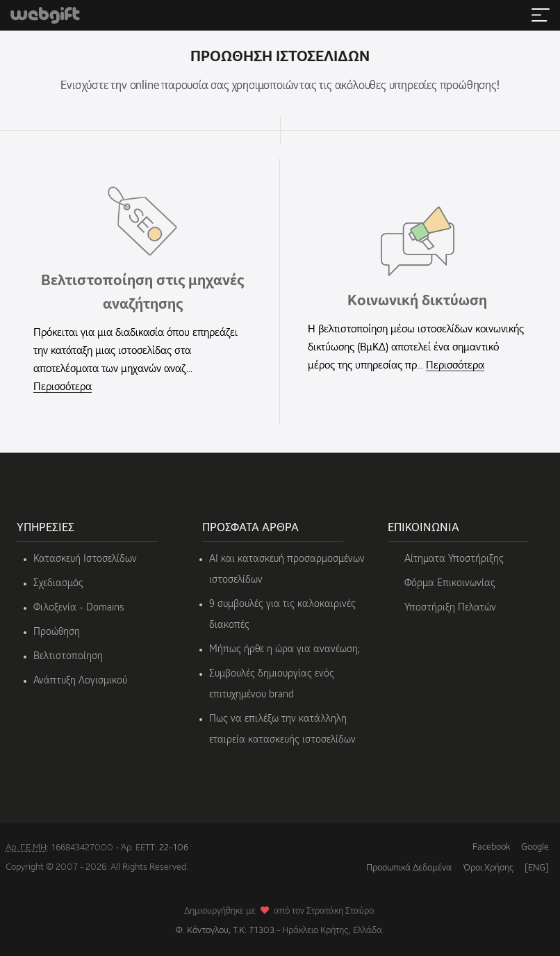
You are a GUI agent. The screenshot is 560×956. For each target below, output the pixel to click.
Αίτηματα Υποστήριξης (454, 559)
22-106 (174, 848)
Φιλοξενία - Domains (79, 608)
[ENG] (537, 868)
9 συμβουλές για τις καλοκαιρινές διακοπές (282, 615)
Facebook (491, 847)
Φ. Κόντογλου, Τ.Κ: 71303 (225, 931)
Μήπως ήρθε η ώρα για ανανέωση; (285, 649)
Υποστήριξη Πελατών (450, 608)
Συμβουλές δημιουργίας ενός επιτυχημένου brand (272, 684)
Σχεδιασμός (58, 583)
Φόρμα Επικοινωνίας (450, 583)
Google (535, 847)
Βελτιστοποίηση (68, 656)
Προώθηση (57, 632)
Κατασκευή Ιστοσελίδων (85, 559)
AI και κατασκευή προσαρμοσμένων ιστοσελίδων (287, 569)
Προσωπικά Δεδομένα (409, 868)
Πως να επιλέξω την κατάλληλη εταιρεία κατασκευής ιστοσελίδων (282, 729)
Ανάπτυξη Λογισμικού (80, 681)
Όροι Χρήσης (488, 868)
